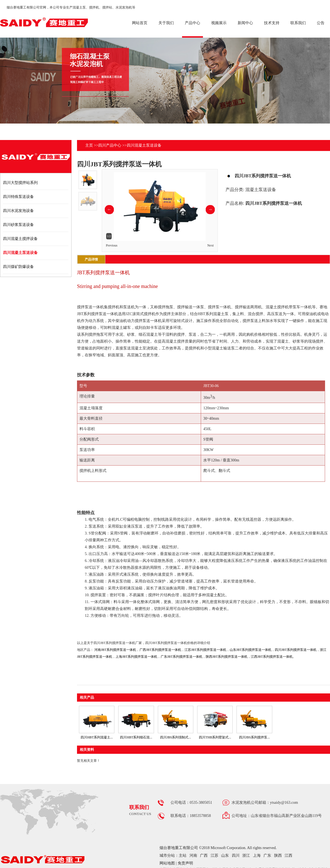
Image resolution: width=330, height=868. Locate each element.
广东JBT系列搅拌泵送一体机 (182, 657)
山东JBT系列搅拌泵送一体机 (251, 650)
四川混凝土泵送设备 (144, 145)
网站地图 (167, 863)
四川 (236, 856)
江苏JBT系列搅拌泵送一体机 (205, 650)
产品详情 (91, 259)
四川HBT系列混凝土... (97, 737)
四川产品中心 (110, 145)
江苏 (215, 856)
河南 (193, 856)
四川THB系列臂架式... (215, 737)
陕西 (278, 856)
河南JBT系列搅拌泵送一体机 (115, 650)
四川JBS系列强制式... (175, 737)
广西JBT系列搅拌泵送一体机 (160, 650)
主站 (183, 856)
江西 (288, 856)
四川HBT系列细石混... (136, 737)
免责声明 (185, 863)
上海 (257, 856)
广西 (204, 856)
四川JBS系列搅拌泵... (254, 737)
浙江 (246, 856)
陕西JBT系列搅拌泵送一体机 (227, 657)
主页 (89, 145)
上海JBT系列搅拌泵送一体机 (136, 657)
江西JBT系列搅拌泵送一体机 (272, 657)
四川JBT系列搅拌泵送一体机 (296, 650)
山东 (225, 856)
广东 (267, 856)
